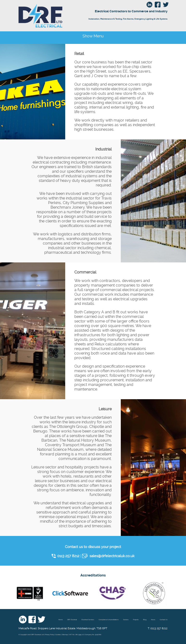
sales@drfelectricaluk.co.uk (112, 556)
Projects (136, 620)
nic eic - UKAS (30, 593)
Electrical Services (88, 620)
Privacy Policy (50, 634)
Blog (145, 620)
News (153, 620)
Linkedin (23, 619)
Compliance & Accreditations (109, 620)
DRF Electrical (60, 16)
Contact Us (164, 620)
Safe (154, 593)
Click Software (70, 593)
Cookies (58, 634)
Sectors (126, 620)
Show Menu (93, 36)
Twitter (42, 619)
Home (61, 620)
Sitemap (65, 634)
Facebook (32, 619)
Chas (112, 593)
